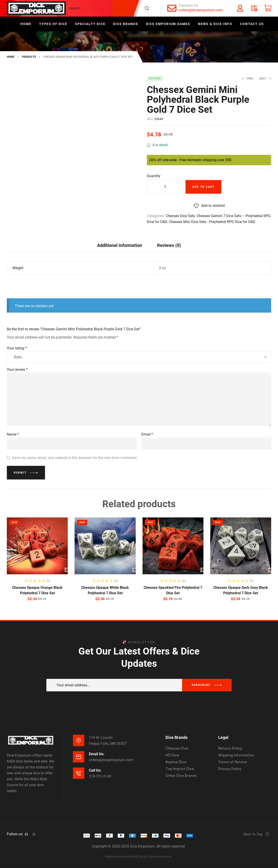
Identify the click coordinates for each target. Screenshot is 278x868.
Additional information (120, 245)
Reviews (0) (169, 245)
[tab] (120, 245)
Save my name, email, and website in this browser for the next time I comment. (75, 458)
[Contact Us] (172, 8)
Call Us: (95, 770)
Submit (20, 473)
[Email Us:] (79, 757)
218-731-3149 (100, 776)
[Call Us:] (79, 773)
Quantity (154, 176)
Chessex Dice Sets (180, 216)
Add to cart (203, 187)
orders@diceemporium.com (201, 10)
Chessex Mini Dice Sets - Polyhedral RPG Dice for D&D (212, 222)
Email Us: (97, 754)
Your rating (17, 348)
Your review (17, 370)
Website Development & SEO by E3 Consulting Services (138, 857)
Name (13, 434)
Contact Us (188, 5)
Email (147, 434)
